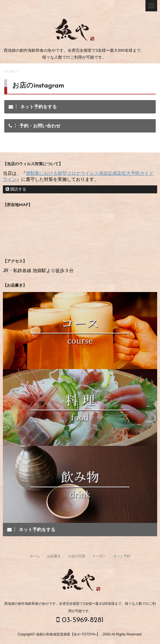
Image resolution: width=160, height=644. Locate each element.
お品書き (54, 556)
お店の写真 (77, 556)
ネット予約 (122, 556)
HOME (10, 71)
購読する (16, 189)
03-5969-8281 (80, 620)
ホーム (35, 556)
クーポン (99, 556)
